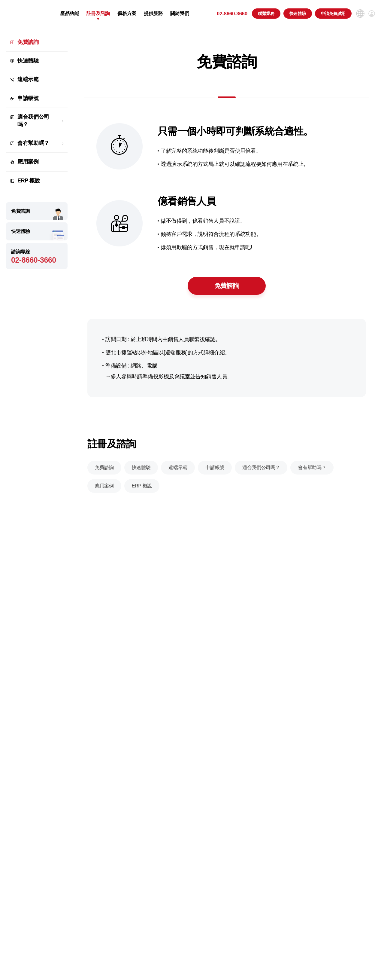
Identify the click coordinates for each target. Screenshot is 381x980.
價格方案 (127, 14)
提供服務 (153, 14)
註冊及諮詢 (98, 14)
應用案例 (28, 162)
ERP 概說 (29, 181)
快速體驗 (298, 14)
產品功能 (70, 14)
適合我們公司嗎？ (33, 121)
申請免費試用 (333, 14)
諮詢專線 (37, 257)
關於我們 (180, 14)
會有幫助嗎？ (33, 143)
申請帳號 (28, 98)
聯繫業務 (266, 14)
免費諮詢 (28, 42)
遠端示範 (28, 79)
